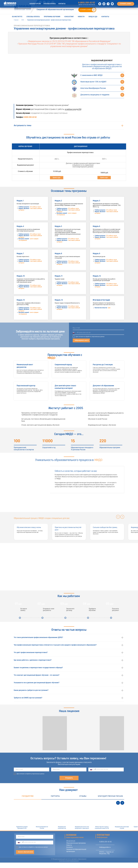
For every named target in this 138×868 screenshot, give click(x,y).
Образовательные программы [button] (76, 843)
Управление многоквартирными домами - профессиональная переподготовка (49, 20)
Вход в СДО (93, 17)
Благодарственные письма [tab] (110, 796)
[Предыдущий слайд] (118, 517)
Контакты (105, 17)
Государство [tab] (28, 796)
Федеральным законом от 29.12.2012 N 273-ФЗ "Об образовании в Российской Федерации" (70, 41)
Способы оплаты (33, 17)
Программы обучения (52, 17)
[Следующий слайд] (122, 517)
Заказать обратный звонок (26, 852)
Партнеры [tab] (55, 796)
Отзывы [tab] (83, 796)
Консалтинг (69, 17)
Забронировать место (82, 340)
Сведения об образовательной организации (55, 10)
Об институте (17, 17)
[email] (98, 328)
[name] (69, 769)
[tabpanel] (69, 815)
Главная (16, 20)
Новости (81, 17)
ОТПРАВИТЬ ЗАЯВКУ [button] (86, 10)
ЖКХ (23, 20)
